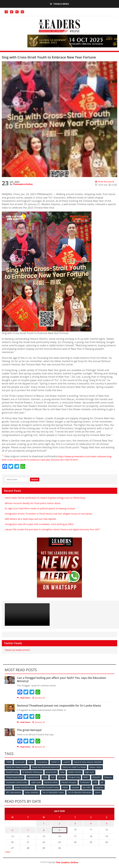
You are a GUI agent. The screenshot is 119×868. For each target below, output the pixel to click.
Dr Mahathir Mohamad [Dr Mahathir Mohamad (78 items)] (33, 772)
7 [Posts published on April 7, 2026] (28, 828)
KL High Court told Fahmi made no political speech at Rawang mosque (40, 508)
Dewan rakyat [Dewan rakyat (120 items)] (96, 767)
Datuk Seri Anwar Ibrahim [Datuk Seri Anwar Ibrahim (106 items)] (17, 767)
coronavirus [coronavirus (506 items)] (43, 762)
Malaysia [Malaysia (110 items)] (10, 782)
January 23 (39, 698)
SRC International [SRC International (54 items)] (14, 792)
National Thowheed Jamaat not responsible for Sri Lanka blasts (59, 705)
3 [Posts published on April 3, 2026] (75, 822)
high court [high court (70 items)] (91, 772)
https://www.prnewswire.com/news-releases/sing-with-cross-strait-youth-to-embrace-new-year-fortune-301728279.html (58, 458)
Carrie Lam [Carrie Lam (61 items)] (20, 762)
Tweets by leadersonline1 (17, 650)
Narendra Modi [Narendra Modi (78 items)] (63, 782)
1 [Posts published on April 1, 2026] (44, 822)
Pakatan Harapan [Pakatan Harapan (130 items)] (81, 782)
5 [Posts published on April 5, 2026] (107, 822)
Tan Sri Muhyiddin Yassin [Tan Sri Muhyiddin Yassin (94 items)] (54, 792)
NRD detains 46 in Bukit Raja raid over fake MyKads (30, 519)
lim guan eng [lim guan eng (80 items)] (75, 777)
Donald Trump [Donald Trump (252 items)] (12, 772)
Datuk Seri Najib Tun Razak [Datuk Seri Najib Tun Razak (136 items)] (75, 767)
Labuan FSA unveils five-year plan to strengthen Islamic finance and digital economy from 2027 (52, 529)
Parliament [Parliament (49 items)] (98, 782)
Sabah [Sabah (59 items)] (73, 787)
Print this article (105, 182)
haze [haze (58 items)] (63, 772)
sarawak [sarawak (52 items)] (83, 787)
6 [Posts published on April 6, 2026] (12, 828)
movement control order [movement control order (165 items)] (28, 782)
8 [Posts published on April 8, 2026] (44, 828)
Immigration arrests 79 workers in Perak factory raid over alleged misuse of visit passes (49, 514)
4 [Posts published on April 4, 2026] (91, 822)
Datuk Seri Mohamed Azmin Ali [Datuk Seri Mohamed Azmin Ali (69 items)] (46, 767)
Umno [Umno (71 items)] (99, 792)
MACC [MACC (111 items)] (88, 777)
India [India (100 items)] (46, 777)
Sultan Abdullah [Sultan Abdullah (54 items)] (32, 792)
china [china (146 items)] (31, 762)
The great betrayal (29, 730)
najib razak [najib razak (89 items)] (48, 782)
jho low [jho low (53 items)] (63, 777)
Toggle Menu (59, 4)
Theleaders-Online (23, 184)
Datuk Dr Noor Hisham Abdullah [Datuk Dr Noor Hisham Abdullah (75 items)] (89, 762)
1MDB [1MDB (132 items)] (9, 762)
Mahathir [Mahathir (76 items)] (98, 777)
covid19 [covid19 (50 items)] (68, 762)
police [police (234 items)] (16, 787)
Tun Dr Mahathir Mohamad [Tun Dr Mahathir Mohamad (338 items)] (80, 792)
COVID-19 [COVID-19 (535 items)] (56, 762)
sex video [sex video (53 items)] (95, 787)
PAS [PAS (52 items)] (108, 782)
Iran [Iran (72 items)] (54, 777)
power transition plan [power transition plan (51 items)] (32, 787)
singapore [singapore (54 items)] (108, 787)
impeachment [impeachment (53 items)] (33, 777)
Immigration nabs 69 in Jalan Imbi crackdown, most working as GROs (39, 524)
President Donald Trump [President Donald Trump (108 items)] (56, 787)
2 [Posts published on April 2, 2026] (59, 822)
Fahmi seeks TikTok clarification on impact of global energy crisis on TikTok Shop (45, 498)
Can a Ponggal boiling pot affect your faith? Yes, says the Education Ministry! (62, 679)
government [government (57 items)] (52, 772)
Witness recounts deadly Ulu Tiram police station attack (33, 503)
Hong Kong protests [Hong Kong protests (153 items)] (15, 777)
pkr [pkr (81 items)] (8, 787)
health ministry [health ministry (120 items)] (76, 772)
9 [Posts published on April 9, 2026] (59, 828)
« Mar (7, 849)
